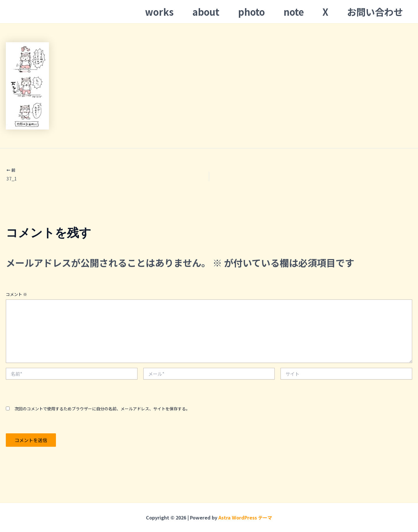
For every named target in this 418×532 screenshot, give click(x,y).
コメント (16, 294)
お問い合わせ (375, 12)
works (159, 12)
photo (251, 12)
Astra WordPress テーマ (245, 517)
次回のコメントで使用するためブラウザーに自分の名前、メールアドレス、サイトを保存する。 (102, 409)
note (294, 12)
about (206, 12)
